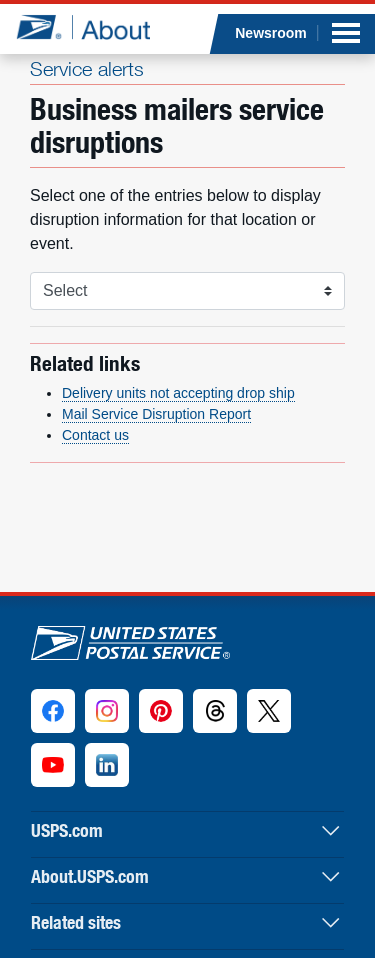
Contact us (95, 435)
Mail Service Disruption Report (156, 414)
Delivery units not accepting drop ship (178, 393)
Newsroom (271, 33)
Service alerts (87, 68)
